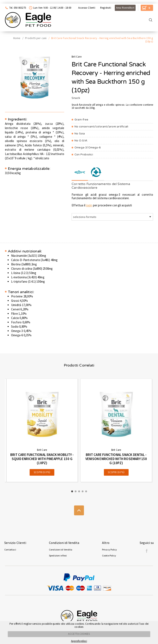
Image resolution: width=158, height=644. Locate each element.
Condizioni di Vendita (61, 550)
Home (17, 38)
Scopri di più (42, 472)
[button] (72, 491)
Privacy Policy (110, 550)
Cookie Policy (109, 556)
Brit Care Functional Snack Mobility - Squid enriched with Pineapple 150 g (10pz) (42, 459)
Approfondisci (79, 641)
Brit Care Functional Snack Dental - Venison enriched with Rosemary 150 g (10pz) (116, 459)
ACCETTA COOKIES (79, 634)
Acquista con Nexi (14, 2)
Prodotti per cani (36, 38)
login (89, 205)
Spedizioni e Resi (58, 556)
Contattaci (10, 550)
